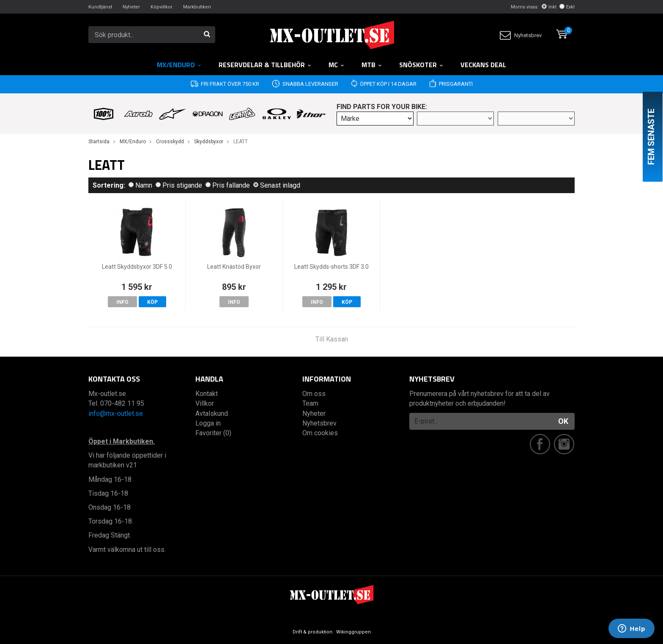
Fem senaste (651, 137)
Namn (140, 185)
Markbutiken (197, 7)
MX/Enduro (179, 65)
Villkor (205, 403)
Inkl (549, 7)
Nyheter (131, 7)
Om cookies (320, 433)
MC (337, 65)
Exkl (567, 7)
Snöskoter (421, 65)
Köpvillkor (162, 7)
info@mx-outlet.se (116, 413)
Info (122, 302)
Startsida (99, 142)
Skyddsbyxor (209, 142)
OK (563, 421)
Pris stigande (179, 185)
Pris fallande (228, 185)
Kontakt (207, 394)
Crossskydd (170, 142)
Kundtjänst (100, 7)
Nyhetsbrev (521, 35)
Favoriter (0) (213, 433)
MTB (372, 65)
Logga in (208, 423)
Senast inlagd (277, 185)
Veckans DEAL (483, 65)
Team (310, 403)
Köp (152, 302)
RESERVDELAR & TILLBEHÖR (265, 65)
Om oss (314, 394)
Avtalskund (212, 413)
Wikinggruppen (353, 632)
